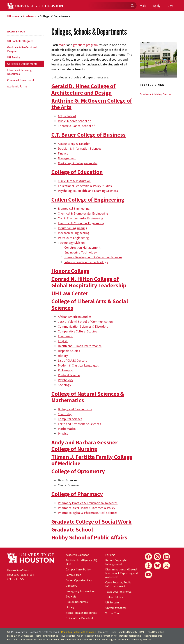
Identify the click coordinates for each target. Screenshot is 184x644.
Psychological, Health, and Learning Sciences (88, 191)
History (63, 356)
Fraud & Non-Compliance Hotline (24, 636)
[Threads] (148, 566)
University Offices (116, 608)
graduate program (85, 45)
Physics (63, 434)
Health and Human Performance (80, 346)
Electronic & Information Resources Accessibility (33, 639)
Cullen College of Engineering (88, 200)
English (63, 341)
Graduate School (72, 530)
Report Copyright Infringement (116, 562)
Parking (110, 555)
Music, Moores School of (74, 121)
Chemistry (65, 414)
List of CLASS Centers (72, 360)
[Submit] (132, 6)
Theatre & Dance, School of (76, 126)
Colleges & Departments (22, 64)
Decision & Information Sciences (80, 148)
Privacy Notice (68, 636)
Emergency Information (80, 591)
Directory (71, 586)
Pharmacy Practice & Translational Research (88, 503)
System (112, 602)
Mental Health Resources (81, 613)
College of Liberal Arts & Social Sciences (90, 305)
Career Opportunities (79, 580)
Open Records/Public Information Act (118, 584)
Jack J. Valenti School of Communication (85, 322)
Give (170, 6)
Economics (65, 336)
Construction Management (82, 247)
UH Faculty (14, 57)
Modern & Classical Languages (78, 365)
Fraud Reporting (155, 632)
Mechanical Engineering (74, 233)
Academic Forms (17, 86)
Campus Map (73, 575)
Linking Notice (51, 636)
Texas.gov (103, 632)
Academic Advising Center (156, 94)
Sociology (64, 385)
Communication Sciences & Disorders (83, 326)
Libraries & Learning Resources (19, 72)
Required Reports (152, 636)
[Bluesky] (157, 566)
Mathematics (67, 429)
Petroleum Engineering (73, 238)
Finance (63, 153)
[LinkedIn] (166, 557)
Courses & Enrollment (21, 80)
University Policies (141, 639)
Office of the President (79, 618)
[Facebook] (148, 557)
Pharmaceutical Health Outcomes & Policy (86, 508)
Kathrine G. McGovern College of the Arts (92, 104)
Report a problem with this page (79, 632)
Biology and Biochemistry (75, 409)
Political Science (69, 375)
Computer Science (70, 419)
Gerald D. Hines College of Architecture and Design (83, 89)
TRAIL (142, 632)
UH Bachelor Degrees (20, 41)
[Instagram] (157, 557)
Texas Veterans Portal (119, 592)
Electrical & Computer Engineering (81, 223)
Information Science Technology (86, 262)
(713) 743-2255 (16, 579)
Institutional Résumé (130, 636)
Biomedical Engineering (74, 209)
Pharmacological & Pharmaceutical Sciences (88, 513)
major (63, 45)
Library (70, 607)
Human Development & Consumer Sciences (93, 257)
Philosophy (65, 370)
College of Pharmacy (77, 494)
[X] (166, 566)
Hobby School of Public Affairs (89, 537)
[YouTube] (148, 575)
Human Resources (77, 602)
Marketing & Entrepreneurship (78, 163)
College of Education (77, 172)
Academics (29, 16)
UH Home (13, 16)
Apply (157, 6)
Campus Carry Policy (78, 569)
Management (67, 158)
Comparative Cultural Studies (77, 331)
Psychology (66, 380)
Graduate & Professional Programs (22, 49)
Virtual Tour (113, 613)
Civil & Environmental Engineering (80, 218)
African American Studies (75, 317)
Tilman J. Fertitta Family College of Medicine (92, 460)
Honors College (70, 271)
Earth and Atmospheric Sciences (79, 424)
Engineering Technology (80, 252)
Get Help (71, 596)
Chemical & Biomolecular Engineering (83, 213)
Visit (143, 6)
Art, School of (67, 116)
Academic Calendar (77, 555)
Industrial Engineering (73, 228)
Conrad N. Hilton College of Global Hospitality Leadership (89, 282)
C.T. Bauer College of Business (88, 135)
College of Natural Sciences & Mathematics (88, 397)
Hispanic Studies (69, 351)
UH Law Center (70, 293)
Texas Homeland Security (124, 632)
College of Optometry (78, 471)
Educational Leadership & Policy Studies (85, 186)
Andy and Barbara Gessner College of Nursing (84, 446)
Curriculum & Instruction (74, 181)
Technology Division (71, 243)
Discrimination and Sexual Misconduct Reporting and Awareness (121, 573)
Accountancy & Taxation (74, 144)
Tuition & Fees (114, 597)
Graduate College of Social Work (91, 522)
